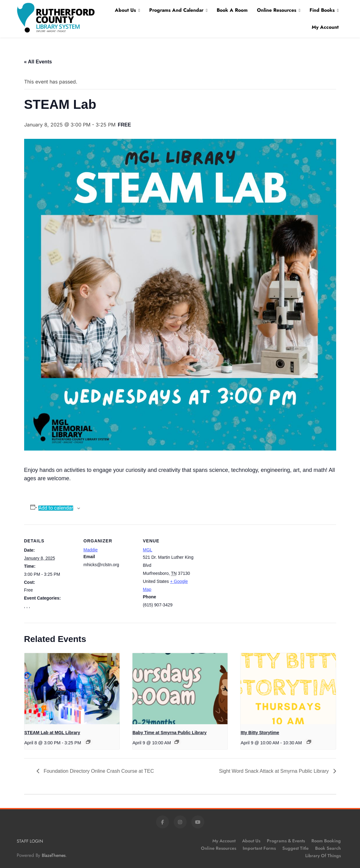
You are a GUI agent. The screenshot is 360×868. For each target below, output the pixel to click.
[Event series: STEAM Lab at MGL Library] (88, 742)
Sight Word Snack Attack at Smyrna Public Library (275, 771)
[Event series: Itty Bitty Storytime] (309, 742)
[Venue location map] (235, 567)
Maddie (91, 550)
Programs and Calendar (176, 10)
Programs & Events (286, 841)
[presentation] (72, 689)
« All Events (38, 62)
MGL (148, 550)
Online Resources (277, 10)
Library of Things (323, 856)
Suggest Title (295, 848)
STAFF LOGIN (30, 841)
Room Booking (326, 841)
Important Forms (259, 848)
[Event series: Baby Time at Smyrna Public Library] (177, 742)
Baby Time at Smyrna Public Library (169, 733)
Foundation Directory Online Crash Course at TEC (98, 771)
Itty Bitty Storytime (260, 733)
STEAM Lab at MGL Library (52, 733)
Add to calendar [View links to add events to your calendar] (56, 508)
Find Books (322, 10)
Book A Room (232, 10)
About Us (125, 10)
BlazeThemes (54, 855)
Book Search (328, 848)
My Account (325, 27)
